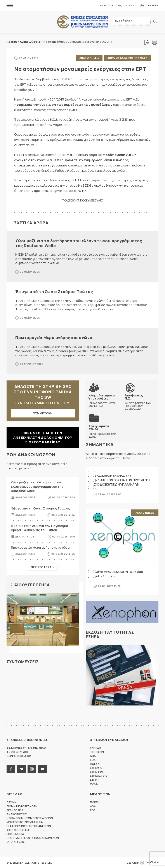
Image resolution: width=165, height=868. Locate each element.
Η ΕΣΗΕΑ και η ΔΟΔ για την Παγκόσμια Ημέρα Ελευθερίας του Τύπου (40, 528)
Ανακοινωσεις (89, 58)
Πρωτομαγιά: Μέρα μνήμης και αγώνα (54, 337)
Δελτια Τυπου (25, 536)
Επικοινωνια (15, 834)
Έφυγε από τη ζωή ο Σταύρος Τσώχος (54, 291)
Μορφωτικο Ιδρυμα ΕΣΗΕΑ (25, 822)
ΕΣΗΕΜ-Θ (96, 768)
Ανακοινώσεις (30, 42)
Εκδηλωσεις (15, 810)
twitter (21, 769)
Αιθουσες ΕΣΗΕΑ (32, 585)
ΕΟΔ (93, 760)
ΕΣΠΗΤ (95, 779)
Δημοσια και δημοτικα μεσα (128, 58)
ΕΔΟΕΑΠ (96, 748)
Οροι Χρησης (16, 842)
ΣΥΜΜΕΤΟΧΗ (43, 413)
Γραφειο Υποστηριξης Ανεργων (29, 826)
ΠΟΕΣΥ (95, 764)
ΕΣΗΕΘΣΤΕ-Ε (99, 775)
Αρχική (12, 42)
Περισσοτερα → (43, 567)
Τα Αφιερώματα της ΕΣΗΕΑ (104, 431)
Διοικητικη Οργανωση (22, 806)
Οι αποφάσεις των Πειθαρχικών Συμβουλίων (140, 401)
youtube (42, 769)
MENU (10, 5)
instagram (32, 769)
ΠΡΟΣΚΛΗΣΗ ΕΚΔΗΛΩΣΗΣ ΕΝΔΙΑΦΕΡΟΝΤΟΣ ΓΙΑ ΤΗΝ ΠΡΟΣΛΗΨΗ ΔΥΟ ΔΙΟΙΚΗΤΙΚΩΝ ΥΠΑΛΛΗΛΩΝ (122, 480)
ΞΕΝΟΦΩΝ (97, 752)
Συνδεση (152, 5)
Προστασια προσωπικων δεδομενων (33, 838)
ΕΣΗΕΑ (83, 22)
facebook (11, 769)
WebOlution (149, 863)
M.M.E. (94, 783)
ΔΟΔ (93, 756)
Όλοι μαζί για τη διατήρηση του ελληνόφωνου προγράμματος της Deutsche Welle (79, 243)
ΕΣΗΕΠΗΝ (96, 772)
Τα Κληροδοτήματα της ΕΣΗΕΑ (104, 400)
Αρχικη (11, 802)
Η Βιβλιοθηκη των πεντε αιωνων (30, 818)
